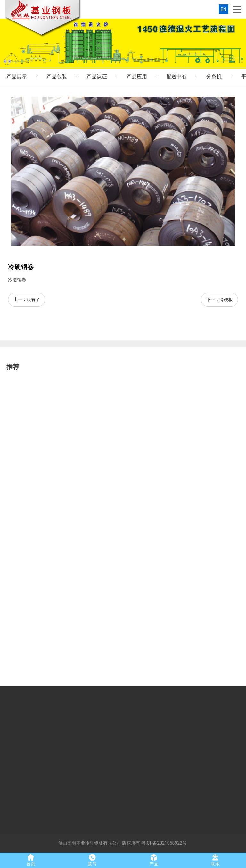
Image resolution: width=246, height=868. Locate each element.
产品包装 (57, 76)
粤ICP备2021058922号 (164, 843)
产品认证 (97, 76)
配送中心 (176, 76)
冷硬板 (226, 299)
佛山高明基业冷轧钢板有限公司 (90, 843)
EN (224, 9)
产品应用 (137, 76)
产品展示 (17, 76)
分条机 (214, 76)
